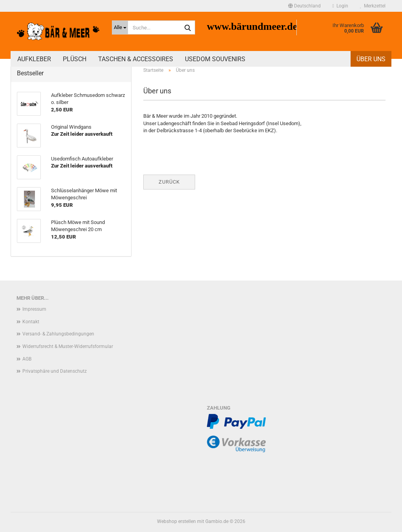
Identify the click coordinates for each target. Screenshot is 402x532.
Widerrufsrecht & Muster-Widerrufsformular (68, 346)
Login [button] (340, 6)
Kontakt (31, 322)
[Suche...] (120, 27)
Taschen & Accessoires (136, 59)
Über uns (371, 59)
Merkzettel (373, 6)
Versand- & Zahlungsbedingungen (58, 334)
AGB (27, 359)
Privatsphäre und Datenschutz (55, 371)
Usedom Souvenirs (215, 59)
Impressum (34, 309)
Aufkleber (34, 59)
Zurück (169, 182)
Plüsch (75, 59)
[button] (304, 6)
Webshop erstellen (176, 521)
